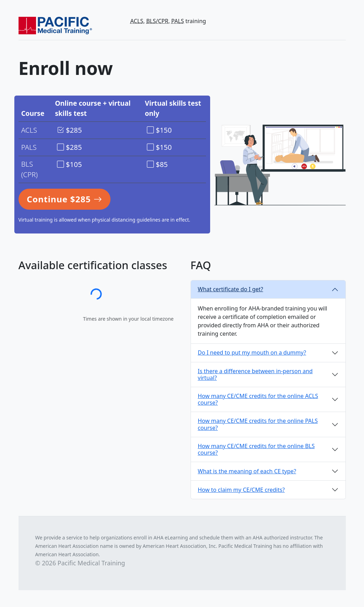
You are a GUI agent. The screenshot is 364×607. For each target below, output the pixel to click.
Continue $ (65, 199)
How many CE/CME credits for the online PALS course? (258, 424)
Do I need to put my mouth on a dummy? (252, 353)
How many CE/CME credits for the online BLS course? (256, 449)
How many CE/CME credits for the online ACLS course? (258, 399)
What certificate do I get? (231, 289)
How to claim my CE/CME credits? (241, 490)
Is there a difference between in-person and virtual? (255, 374)
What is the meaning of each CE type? (247, 471)
